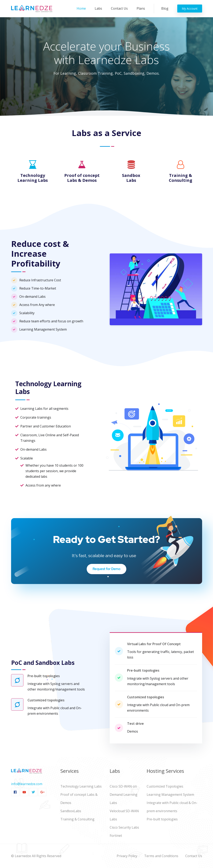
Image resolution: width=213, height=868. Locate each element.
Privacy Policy (127, 856)
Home (82, 8)
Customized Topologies (165, 786)
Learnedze (23, 856)
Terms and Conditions (161, 856)
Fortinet (116, 836)
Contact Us (119, 8)
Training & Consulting (77, 819)
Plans (141, 8)
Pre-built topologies (162, 819)
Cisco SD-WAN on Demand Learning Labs (124, 795)
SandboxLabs (71, 811)
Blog (165, 8)
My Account (190, 9)
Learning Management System (170, 795)
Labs (98, 8)
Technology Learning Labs (81, 786)
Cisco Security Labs (124, 827)
